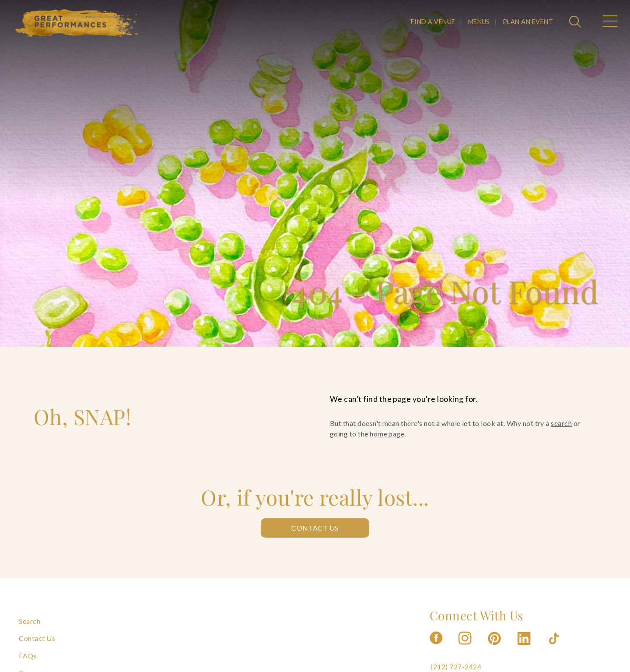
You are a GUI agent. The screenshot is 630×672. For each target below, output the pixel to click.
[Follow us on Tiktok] (555, 647)
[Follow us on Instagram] (465, 647)
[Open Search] (576, 22)
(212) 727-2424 (456, 667)
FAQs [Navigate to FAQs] (28, 656)
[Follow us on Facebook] (436, 647)
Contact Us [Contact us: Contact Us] (315, 528)
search (561, 423)
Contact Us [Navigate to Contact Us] (37, 638)
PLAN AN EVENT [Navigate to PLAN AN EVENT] (528, 22)
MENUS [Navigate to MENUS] (479, 22)
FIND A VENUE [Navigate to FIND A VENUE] (433, 22)
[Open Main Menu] (609, 22)
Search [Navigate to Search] (30, 621)
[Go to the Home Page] (77, 23)
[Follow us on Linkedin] (525, 647)
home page (387, 434)
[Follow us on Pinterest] (495, 647)
